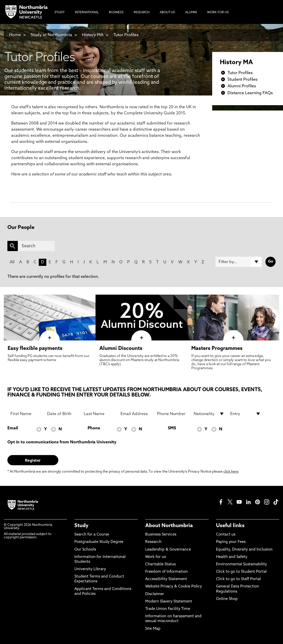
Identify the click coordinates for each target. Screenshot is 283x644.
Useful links (230, 526)
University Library (90, 569)
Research (153, 542)
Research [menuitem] (142, 12)
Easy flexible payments (35, 349)
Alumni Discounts (121, 349)
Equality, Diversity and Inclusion (244, 550)
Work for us (156, 557)
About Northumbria (169, 526)
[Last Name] (99, 414)
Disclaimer (155, 594)
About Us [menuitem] (167, 12)
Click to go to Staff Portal (238, 579)
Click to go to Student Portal (241, 572)
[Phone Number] (172, 414)
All (12, 262)
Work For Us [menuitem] (218, 12)
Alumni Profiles (242, 86)
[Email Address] (136, 414)
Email (13, 428)
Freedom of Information (166, 572)
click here (231, 472)
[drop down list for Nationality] (209, 414)
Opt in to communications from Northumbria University (62, 442)
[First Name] (26, 414)
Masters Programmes (217, 349)
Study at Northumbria (51, 35)
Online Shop (227, 599)
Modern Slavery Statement (169, 602)
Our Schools (85, 550)
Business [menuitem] (116, 12)
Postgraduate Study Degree (99, 542)
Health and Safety (232, 557)
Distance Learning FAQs (250, 93)
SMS (172, 428)
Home (15, 35)
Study (81, 526)
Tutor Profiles (126, 35)
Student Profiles (242, 80)
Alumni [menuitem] (191, 12)
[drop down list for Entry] (246, 414)
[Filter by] (239, 262)
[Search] (36, 246)
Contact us (226, 535)
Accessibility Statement (166, 579)
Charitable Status (160, 564)
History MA (93, 35)
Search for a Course (92, 535)
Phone (94, 428)
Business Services (161, 535)
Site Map (153, 629)
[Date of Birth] (62, 414)
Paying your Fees (231, 542)
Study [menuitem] (60, 12)
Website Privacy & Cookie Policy (174, 587)
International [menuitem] (87, 12)
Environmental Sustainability (241, 564)
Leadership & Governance (168, 550)
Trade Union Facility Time (168, 609)
